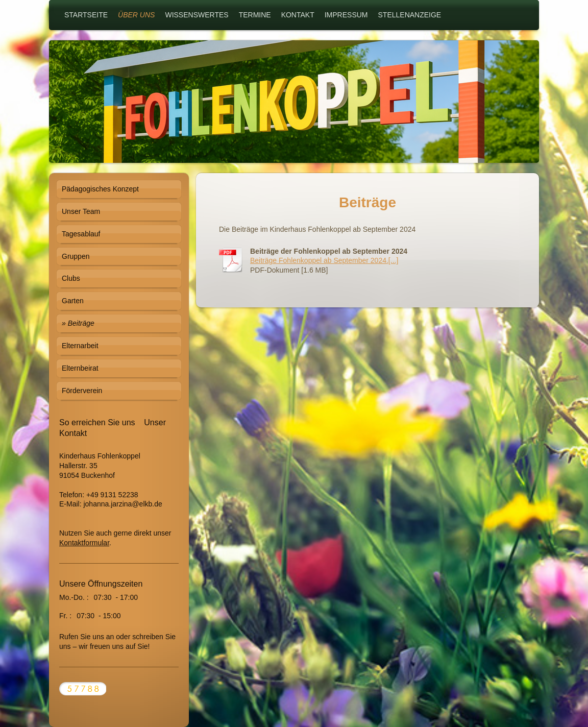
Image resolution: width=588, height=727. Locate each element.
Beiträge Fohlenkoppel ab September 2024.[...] (324, 260)
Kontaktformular (84, 543)
